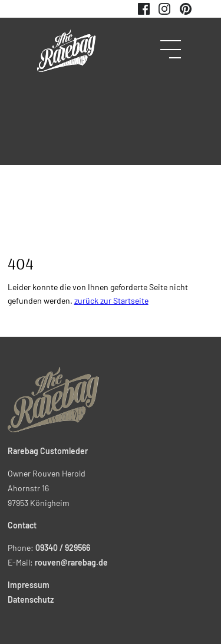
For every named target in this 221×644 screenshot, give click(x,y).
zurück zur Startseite (111, 300)
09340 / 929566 (63, 548)
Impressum (29, 585)
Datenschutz (31, 599)
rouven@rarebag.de (71, 562)
